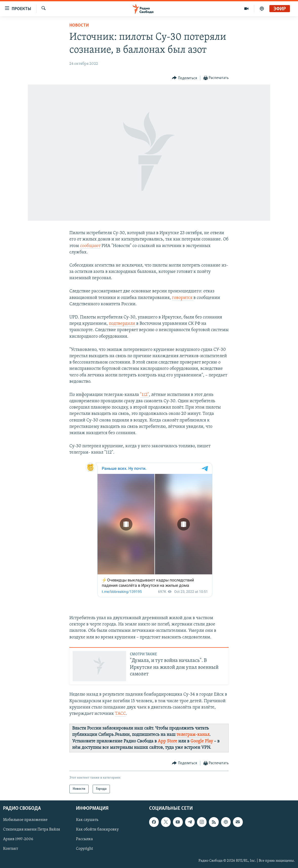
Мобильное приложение (25, 820)
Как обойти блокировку (97, 830)
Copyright (84, 849)
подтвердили (122, 324)
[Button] (184, 78)
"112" (144, 395)
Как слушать (87, 820)
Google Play (202, 741)
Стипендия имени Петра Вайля (32, 830)
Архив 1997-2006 (18, 839)
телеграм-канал (193, 735)
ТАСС (120, 714)
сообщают (90, 246)
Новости (79, 25)
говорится (183, 298)
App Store (167, 741)
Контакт (11, 849)
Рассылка (84, 839)
